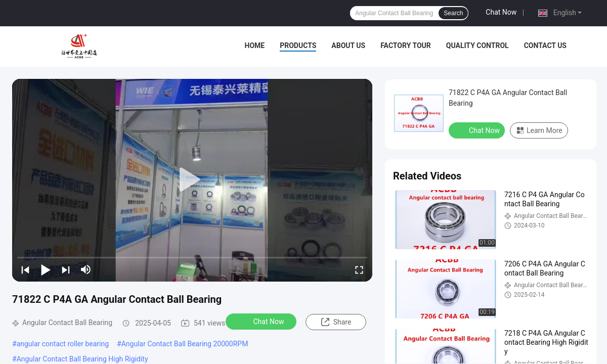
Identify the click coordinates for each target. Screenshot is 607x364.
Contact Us (545, 45)
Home (255, 45)
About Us (348, 45)
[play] (192, 180)
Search (453, 13)
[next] (66, 269)
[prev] (25, 269)
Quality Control (478, 45)
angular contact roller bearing (63, 344)
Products (298, 45)
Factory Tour (406, 45)
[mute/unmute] (86, 269)
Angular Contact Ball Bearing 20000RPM (185, 344)
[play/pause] (46, 269)
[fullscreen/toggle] (359, 269)
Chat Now (501, 12)
